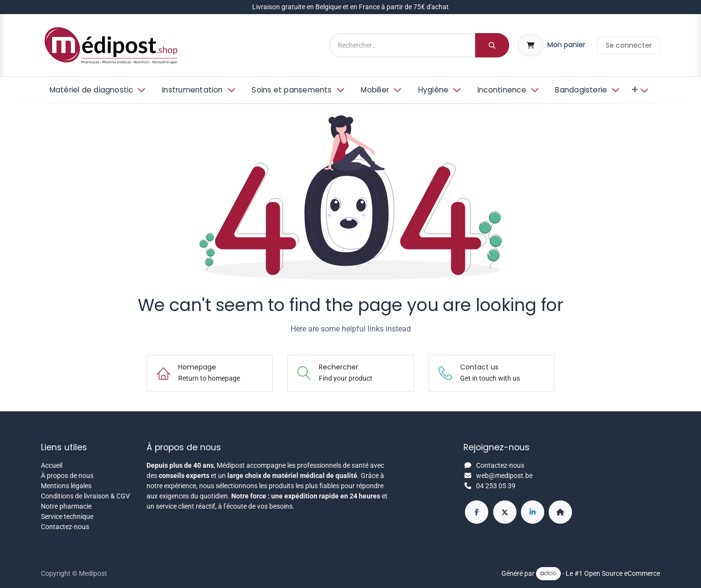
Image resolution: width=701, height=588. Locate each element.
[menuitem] (97, 90)
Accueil (52, 465)
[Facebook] (477, 512)
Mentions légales (66, 486)
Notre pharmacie (66, 506)
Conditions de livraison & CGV (85, 496)
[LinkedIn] (533, 512)
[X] (505, 512)
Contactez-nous (65, 527)
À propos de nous (67, 476)
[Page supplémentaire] (560, 512)
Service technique (67, 516)
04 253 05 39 (496, 486)
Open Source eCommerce (622, 573)
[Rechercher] (492, 45)
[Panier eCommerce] (551, 45)
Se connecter (629, 45)
